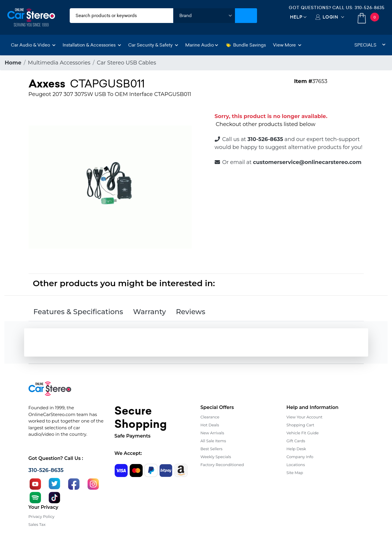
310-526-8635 (370, 8)
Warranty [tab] (149, 312)
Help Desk (296, 449)
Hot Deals (210, 425)
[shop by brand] (204, 16)
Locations (296, 465)
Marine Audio (202, 45)
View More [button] (287, 45)
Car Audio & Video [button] (33, 45)
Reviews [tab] (191, 312)
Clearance (210, 417)
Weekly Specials (216, 457)
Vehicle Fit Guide (303, 433)
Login (330, 17)
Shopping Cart (300, 425)
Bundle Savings (246, 45)
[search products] (121, 16)
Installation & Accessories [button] (92, 45)
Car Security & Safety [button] (153, 45)
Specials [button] (370, 45)
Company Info (300, 457)
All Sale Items (213, 441)
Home (13, 63)
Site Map (295, 473)
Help (296, 17)
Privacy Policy (41, 516)
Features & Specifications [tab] (78, 312)
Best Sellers (212, 449)
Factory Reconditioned (222, 465)
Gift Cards (296, 441)
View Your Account (305, 417)
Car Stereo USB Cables (126, 63)
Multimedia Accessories (59, 63)
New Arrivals (212, 433)
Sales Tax (37, 524)
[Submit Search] (246, 16)
